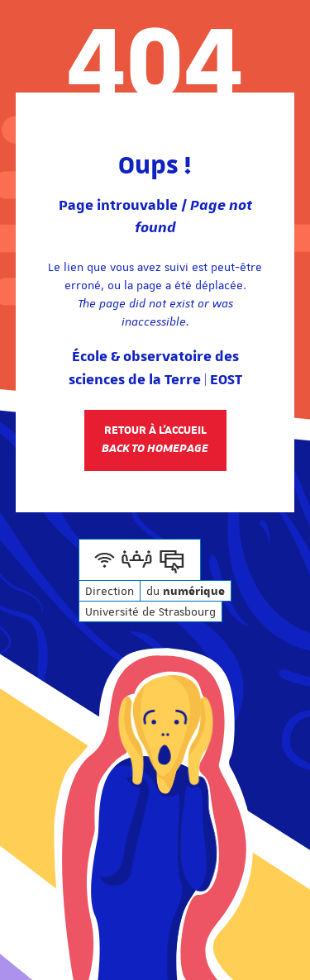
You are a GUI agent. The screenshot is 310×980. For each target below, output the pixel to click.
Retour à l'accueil (155, 440)
